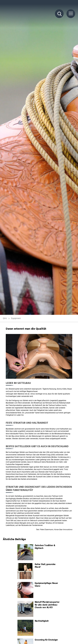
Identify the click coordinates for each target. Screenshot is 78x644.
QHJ (5, 318)
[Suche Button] (59, 14)
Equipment (16, 318)
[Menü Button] (71, 14)
